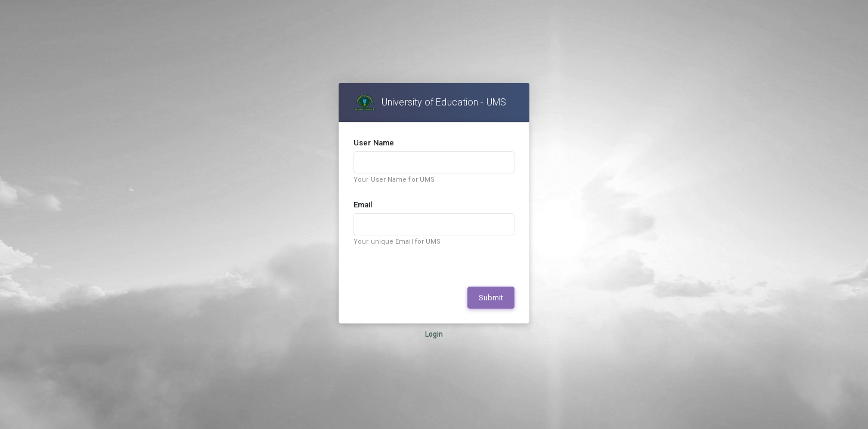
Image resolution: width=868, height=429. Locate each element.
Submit (491, 298)
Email (363, 205)
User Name (374, 143)
